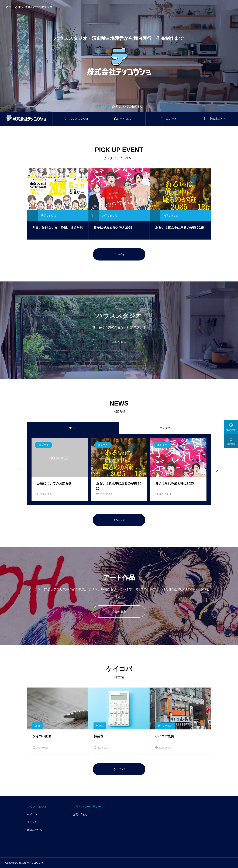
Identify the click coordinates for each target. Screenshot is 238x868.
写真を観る (119, 342)
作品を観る (119, 611)
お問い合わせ (80, 814)
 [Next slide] (217, 469)
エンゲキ (119, 254)
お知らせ (119, 520)
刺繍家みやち (35, 830)
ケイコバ (119, 769)
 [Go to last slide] (21, 469)
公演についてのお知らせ (127, 106)
